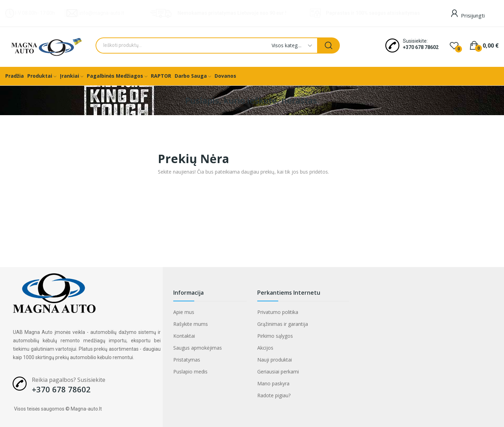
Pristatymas (187, 360)
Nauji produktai (275, 360)
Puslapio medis (190, 372)
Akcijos (265, 348)
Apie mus (184, 312)
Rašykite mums (191, 324)
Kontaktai (184, 336)
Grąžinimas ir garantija (283, 324)
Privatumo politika (278, 312)
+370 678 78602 (421, 47)
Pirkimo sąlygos (275, 336)
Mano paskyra (273, 383)
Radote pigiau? (274, 395)
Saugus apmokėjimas (198, 348)
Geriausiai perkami (278, 372)
